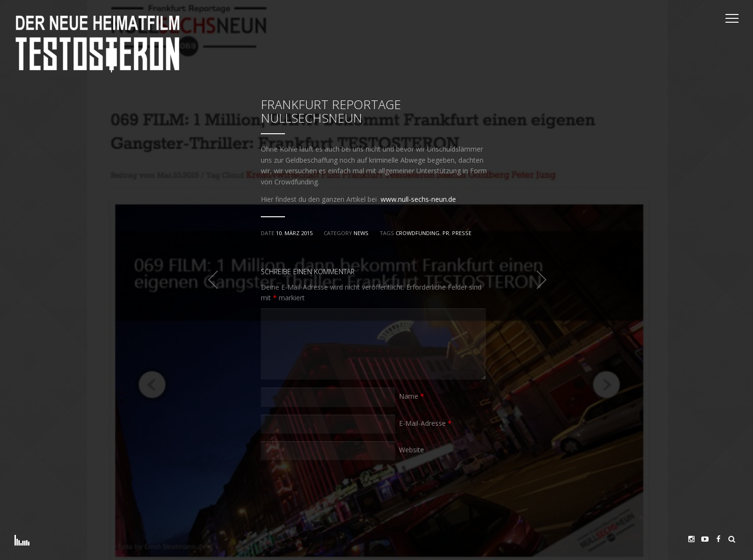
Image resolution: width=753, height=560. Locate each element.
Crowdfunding (418, 233)
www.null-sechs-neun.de (418, 199)
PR (446, 233)
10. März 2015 (294, 233)
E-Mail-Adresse (425, 423)
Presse (462, 233)
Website (412, 450)
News (361, 233)
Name (412, 396)
